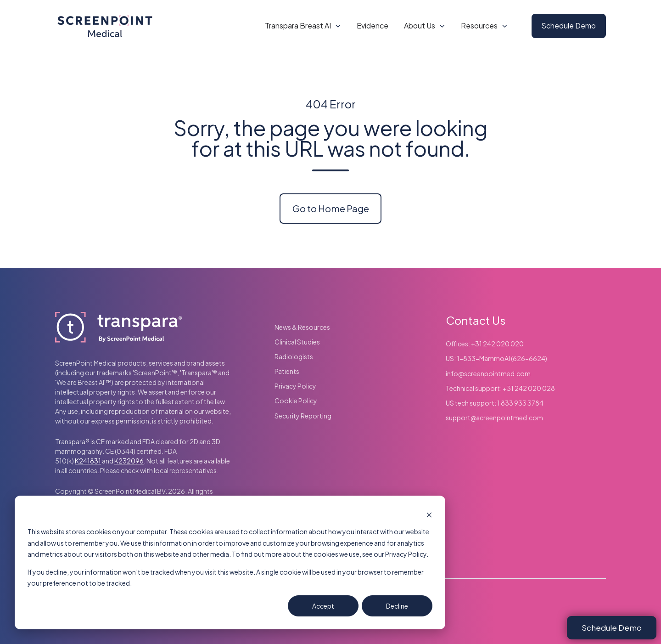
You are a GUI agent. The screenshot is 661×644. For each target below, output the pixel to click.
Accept (323, 606)
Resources (479, 25)
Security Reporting (303, 416)
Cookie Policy (296, 401)
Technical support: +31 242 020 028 (500, 388)
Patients (287, 371)
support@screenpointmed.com (494, 418)
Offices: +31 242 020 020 (485, 344)
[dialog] (230, 562)
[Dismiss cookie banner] (429, 514)
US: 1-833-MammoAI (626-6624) (496, 358)
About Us (420, 25)
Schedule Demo (569, 25)
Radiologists (294, 356)
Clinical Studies (297, 342)
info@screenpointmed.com (488, 373)
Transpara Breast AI (298, 25)
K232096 (129, 461)
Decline (397, 606)
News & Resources (302, 327)
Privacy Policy (295, 386)
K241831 (88, 461)
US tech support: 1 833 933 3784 (495, 403)
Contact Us (476, 320)
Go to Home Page (331, 208)
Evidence (373, 25)
